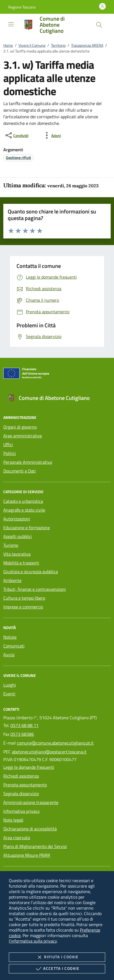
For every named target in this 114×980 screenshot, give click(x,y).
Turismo (11, 545)
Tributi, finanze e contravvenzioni (35, 589)
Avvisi (9, 655)
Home (8, 45)
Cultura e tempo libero (24, 598)
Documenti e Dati (20, 471)
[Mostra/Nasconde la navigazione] (11, 24)
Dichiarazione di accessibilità (30, 829)
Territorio (58, 45)
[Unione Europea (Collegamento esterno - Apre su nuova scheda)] (57, 374)
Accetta (57, 969)
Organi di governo (20, 427)
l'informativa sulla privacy (33, 941)
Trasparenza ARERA (87, 45)
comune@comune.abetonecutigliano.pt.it (55, 743)
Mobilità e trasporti (21, 563)
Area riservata (17, 838)
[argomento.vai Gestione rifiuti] (18, 157)
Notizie (10, 637)
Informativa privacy (21, 811)
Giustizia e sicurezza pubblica (31, 572)
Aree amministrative (23, 436)
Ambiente (12, 580)
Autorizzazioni (17, 519)
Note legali (13, 820)
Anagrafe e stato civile (24, 510)
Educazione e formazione (27, 528)
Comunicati (14, 646)
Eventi (9, 694)
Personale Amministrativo (28, 462)
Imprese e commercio (23, 607)
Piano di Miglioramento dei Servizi (35, 846)
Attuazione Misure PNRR (27, 855)
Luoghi (10, 685)
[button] (22, 7)
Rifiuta (57, 957)
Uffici (8, 444)
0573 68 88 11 (25, 725)
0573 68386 (22, 734)
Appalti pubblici (18, 536)
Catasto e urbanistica (23, 501)
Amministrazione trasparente (31, 802)
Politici (10, 453)
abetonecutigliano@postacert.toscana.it (49, 752)
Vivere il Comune (32, 45)
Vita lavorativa (17, 554)
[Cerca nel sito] (99, 25)
